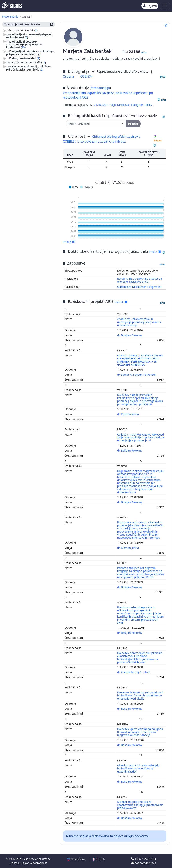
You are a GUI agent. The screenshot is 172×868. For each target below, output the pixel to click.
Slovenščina (76, 859)
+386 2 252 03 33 (143, 859)
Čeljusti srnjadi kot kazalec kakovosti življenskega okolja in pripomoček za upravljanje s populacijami (141, 438)
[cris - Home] (12, 6)
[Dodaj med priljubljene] (166, 25)
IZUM (13, 859)
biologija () (15, 133)
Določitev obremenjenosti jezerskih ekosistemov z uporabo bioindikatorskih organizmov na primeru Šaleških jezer (140, 657)
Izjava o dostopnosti (35, 863)
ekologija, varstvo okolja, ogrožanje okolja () (29, 127)
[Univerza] (96, 124)
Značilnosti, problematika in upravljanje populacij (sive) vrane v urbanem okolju (139, 322)
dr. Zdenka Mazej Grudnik (134, 672)
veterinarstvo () (17, 145)
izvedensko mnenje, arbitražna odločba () (29, 93)
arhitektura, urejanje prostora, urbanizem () (26, 151)
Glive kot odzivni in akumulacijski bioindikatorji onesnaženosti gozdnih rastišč (138, 768)
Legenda (121, 302)
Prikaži (69, 242)
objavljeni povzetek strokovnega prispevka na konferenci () (30, 53)
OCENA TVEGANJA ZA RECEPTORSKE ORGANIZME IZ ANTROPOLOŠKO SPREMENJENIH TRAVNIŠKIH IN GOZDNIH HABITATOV (140, 360)
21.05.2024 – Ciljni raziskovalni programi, (120, 105)
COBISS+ (86, 76)
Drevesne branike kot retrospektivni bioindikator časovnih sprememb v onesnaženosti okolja (140, 695)
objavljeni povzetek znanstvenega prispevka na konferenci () (24, 44)
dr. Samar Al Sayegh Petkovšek (137, 375)
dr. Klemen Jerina (128, 414)
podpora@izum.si (144, 863)
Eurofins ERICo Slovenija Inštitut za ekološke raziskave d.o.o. (140, 280)
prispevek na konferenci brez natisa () (28, 107)
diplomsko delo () (24, 73)
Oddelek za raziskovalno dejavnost (139, 287)
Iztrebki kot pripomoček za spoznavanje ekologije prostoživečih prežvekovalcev (140, 805)
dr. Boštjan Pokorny (130, 335)
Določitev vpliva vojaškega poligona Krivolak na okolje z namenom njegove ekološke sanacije (140, 732)
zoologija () (15, 137)
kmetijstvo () (15, 160)
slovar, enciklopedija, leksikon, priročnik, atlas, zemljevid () (29, 68)
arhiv (149, 105)
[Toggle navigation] (165, 6)
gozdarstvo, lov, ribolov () (23, 141)
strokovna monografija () (29, 62)
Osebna (69, 76)
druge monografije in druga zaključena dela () (27, 100)
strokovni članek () (25, 30)
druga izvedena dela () (27, 113)
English (99, 859)
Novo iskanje (10, 16)
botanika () (14, 156)
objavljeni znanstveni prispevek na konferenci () (30, 36)
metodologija (100, 88)
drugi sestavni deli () (26, 58)
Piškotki (15, 863)
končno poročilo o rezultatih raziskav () (27, 79)
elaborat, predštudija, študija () (28, 86)
